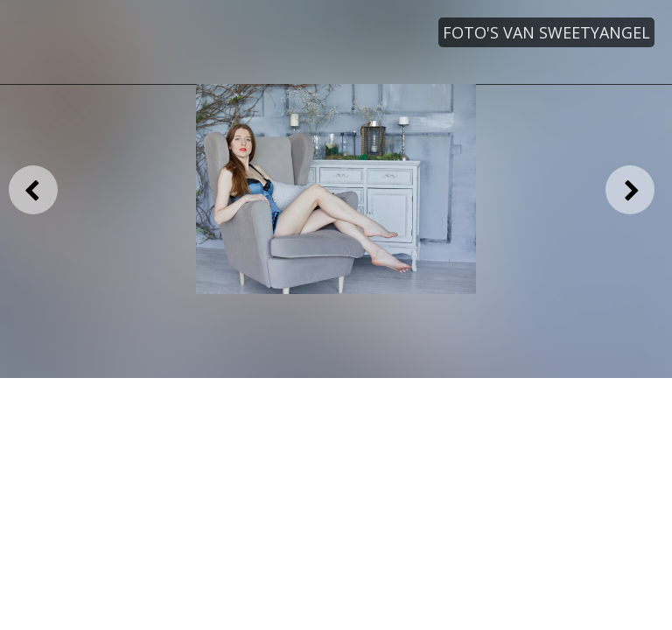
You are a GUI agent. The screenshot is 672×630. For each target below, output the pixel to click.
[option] (336, 189)
